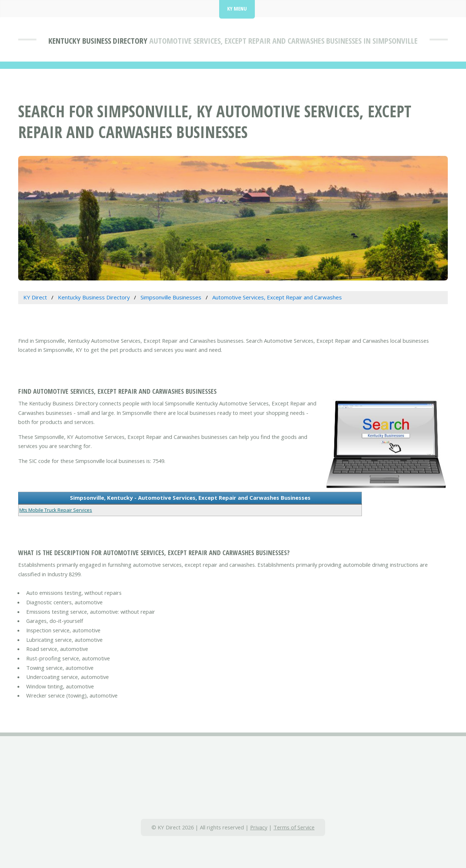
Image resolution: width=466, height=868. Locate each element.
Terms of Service (294, 827)
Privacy (259, 827)
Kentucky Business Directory (98, 40)
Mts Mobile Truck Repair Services (56, 510)
